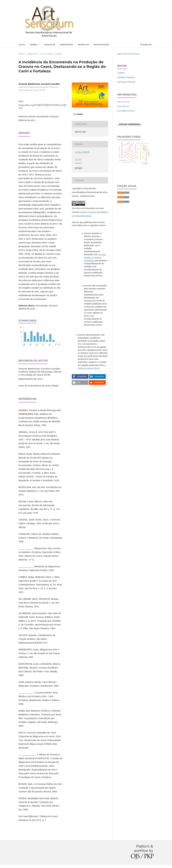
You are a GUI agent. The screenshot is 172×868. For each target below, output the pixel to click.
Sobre (34, 45)
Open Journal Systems (128, 54)
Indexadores (101, 45)
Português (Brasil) (126, 82)
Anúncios (83, 45)
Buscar (146, 45)
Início (22, 54)
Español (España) (126, 77)
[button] (80, 376)
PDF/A (79, 114)
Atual (22, 45)
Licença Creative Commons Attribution (95, 257)
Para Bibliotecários (126, 111)
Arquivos (50, 45)
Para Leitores (123, 102)
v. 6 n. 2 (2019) (46, 54)
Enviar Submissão (130, 124)
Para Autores (123, 106)
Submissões (66, 45)
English (121, 73)
